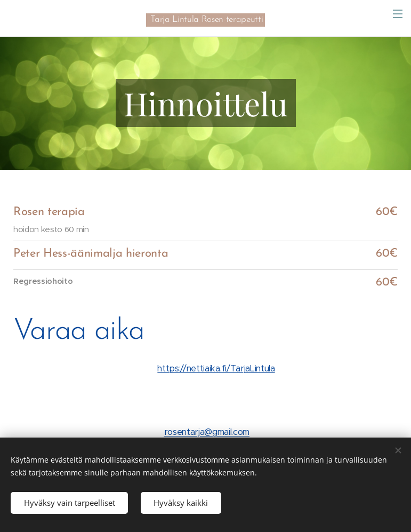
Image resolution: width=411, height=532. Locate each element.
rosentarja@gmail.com (207, 432)
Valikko (398, 14)
